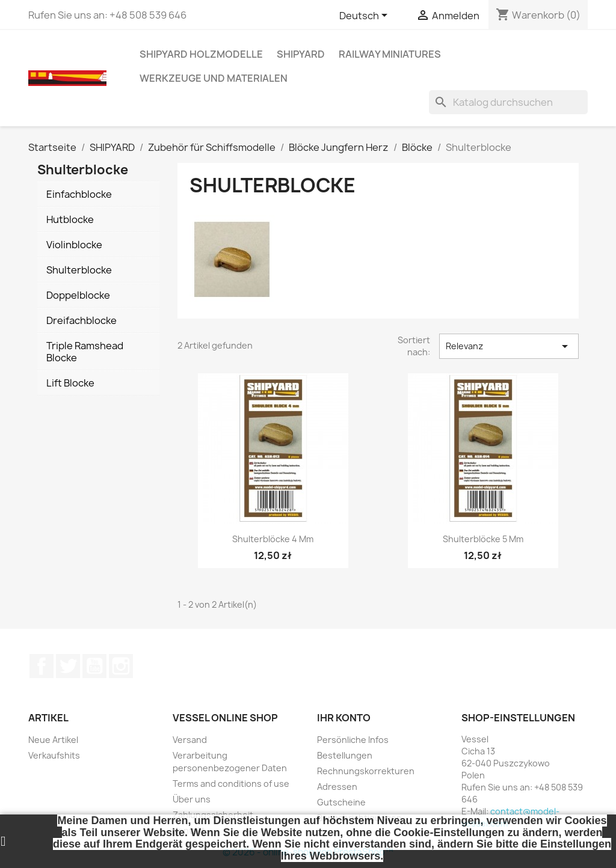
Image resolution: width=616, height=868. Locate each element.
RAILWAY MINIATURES (390, 54)
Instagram (121, 666)
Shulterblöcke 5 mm (483, 539)
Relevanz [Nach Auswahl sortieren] (509, 346)
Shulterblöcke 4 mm (273, 539)
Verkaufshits (54, 755)
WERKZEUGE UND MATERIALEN (214, 78)
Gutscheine (341, 802)
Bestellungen (345, 755)
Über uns (192, 799)
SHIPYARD (301, 54)
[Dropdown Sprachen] (365, 16)
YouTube (94, 666)
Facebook (42, 666)
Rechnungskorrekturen (366, 771)
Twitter (68, 666)
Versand (190, 740)
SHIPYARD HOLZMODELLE (201, 54)
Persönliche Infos (353, 740)
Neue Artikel (53, 740)
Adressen (337, 787)
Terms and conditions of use (231, 784)
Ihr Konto (344, 718)
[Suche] (508, 102)
